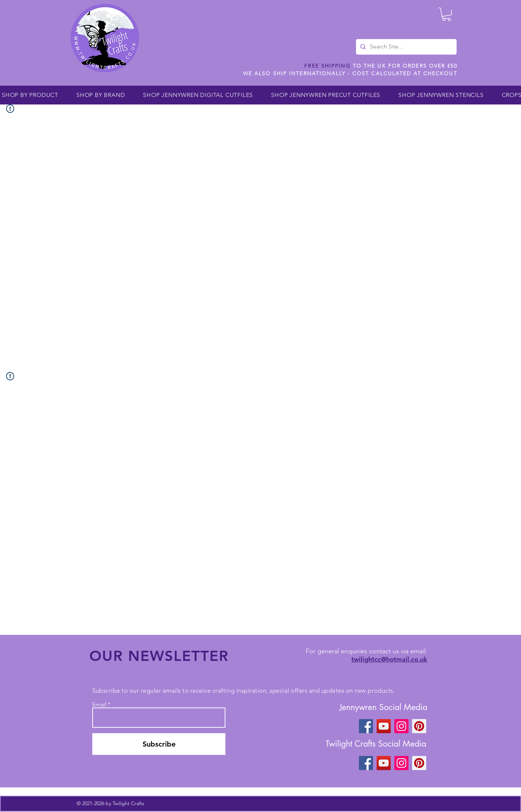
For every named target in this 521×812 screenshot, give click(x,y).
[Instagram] (401, 726)
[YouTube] (384, 726)
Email (99, 705)
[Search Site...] (406, 47)
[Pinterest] (419, 726)
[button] (446, 14)
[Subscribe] (159, 744)
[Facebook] (366, 726)
